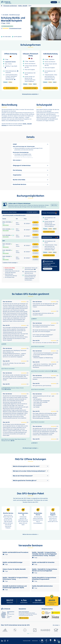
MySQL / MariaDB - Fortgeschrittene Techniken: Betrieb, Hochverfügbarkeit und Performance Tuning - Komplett (44, 554)
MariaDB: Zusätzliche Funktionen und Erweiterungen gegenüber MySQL (15, 587)
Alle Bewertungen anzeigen (30, 448)
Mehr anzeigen (18, 160)
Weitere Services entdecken (30, 534)
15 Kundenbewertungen (15, 28)
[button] (30, 466)
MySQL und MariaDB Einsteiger (13, 562)
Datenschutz (35, 641)
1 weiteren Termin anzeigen (10, 263)
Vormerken (35, 225)
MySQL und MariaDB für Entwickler (43, 562)
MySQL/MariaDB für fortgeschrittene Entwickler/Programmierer (44, 578)
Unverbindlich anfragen (30, 88)
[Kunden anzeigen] (56, 625)
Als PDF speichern (17, 37)
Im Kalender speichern (32, 212)
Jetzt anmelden (24, 618)
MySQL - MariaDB (23, 6)
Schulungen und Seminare (10, 6)
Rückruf (54, 2)
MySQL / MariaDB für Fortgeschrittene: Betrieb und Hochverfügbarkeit (45, 570)
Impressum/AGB (27, 641)
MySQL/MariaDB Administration (42, 586)
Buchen (35, 222)
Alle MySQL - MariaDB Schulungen (10, 15)
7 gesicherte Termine (10, 62)
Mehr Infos (54, 205)
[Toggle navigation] (59, 2)
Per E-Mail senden (6, 37)
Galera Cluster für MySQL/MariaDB (14, 569)
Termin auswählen (11, 88)
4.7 (5, 28)
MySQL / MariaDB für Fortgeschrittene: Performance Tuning (15, 578)
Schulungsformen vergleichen (31, 94)
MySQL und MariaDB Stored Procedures (15, 552)
